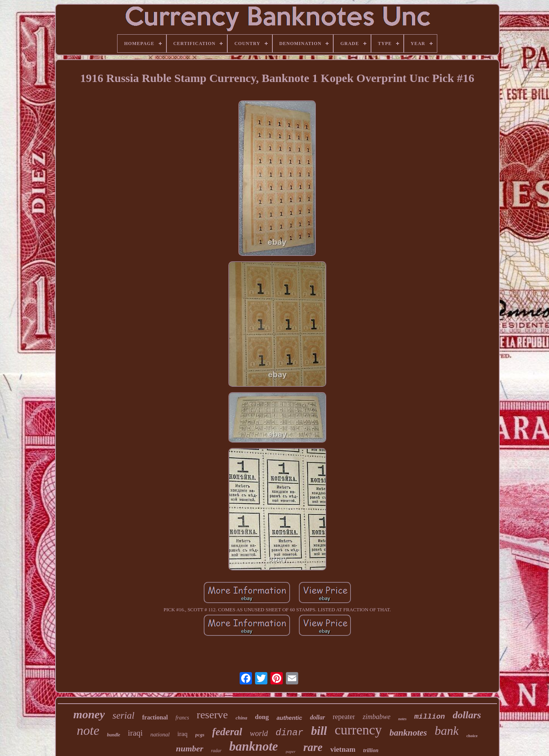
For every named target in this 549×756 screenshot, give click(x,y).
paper (291, 751)
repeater (344, 717)
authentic (290, 718)
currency (358, 730)
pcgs (200, 735)
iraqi (135, 733)
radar (216, 751)
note (88, 730)
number (190, 748)
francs (182, 718)
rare (313, 747)
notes (402, 719)
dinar (289, 733)
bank (447, 731)
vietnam (343, 749)
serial (123, 715)
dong (262, 717)
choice (472, 736)
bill (319, 731)
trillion (371, 750)
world (259, 733)
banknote (254, 746)
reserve (212, 715)
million (430, 717)
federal (227, 732)
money (89, 714)
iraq (182, 734)
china (241, 718)
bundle (114, 735)
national (160, 734)
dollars (467, 715)
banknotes (408, 733)
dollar (317, 717)
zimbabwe (376, 717)
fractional (155, 717)
